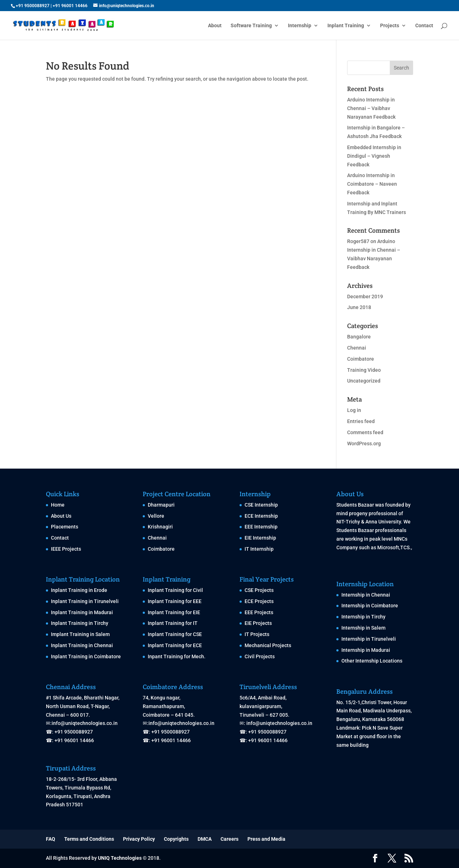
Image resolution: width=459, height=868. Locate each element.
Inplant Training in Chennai (82, 645)
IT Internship (259, 549)
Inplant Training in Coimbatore (86, 656)
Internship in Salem (363, 628)
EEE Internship (261, 527)
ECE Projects (259, 601)
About (215, 26)
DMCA (205, 839)
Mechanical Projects (268, 645)
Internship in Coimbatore (370, 606)
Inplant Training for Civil (175, 590)
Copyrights (176, 839)
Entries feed (361, 421)
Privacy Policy (139, 839)
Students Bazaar (355, 505)
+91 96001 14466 (70, 6)
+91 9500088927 (33, 6)
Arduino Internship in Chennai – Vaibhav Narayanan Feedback (371, 108)
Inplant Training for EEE (175, 601)
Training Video (364, 370)
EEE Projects (259, 612)
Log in (354, 410)
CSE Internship (261, 505)
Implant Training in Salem (80, 634)
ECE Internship (261, 516)
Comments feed (365, 432)
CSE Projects (259, 590)
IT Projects (257, 634)
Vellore (156, 516)
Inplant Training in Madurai (82, 612)
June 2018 (359, 307)
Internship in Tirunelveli (369, 639)
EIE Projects (258, 623)
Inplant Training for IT (173, 623)
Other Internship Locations (372, 661)
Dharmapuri (161, 505)
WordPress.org (364, 444)
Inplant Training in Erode (79, 590)
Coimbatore (361, 359)
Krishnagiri (160, 527)
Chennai (357, 348)
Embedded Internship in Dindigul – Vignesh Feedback (374, 156)
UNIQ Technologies (120, 858)
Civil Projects (260, 656)
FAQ (51, 839)
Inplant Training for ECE (175, 645)
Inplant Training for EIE (174, 612)
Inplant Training (346, 26)
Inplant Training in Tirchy (80, 623)
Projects (390, 26)
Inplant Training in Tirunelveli (85, 601)
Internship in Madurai (366, 650)
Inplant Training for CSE (175, 634)
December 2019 (365, 297)
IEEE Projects (66, 549)
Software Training (251, 26)
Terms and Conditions (89, 839)
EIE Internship (260, 538)
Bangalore (359, 337)
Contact (424, 26)
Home (58, 505)
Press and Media (266, 839)
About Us (61, 516)
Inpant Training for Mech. (177, 656)
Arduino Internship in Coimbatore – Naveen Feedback (372, 184)
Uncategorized (364, 381)
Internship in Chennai (366, 595)
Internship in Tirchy (363, 617)
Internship (300, 26)
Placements (65, 527)
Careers (229, 839)
